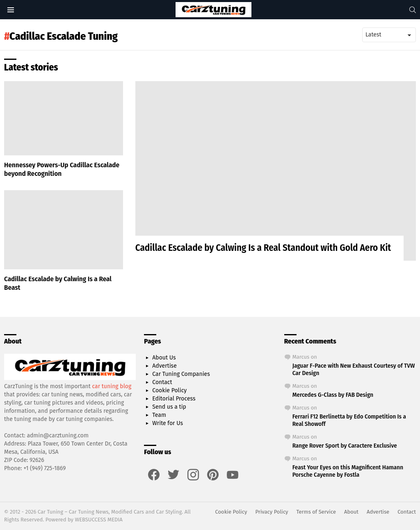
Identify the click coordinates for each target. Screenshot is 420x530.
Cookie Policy (169, 390)
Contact (162, 382)
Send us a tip (169, 407)
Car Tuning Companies (181, 374)
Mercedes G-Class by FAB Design (333, 395)
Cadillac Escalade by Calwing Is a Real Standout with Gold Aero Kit (263, 248)
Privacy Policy (272, 512)
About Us (164, 358)
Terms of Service (316, 512)
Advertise (164, 366)
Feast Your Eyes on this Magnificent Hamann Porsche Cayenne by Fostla (348, 471)
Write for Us (168, 423)
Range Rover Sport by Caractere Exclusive (345, 446)
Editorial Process (174, 399)
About (351, 512)
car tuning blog (112, 386)
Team (159, 415)
